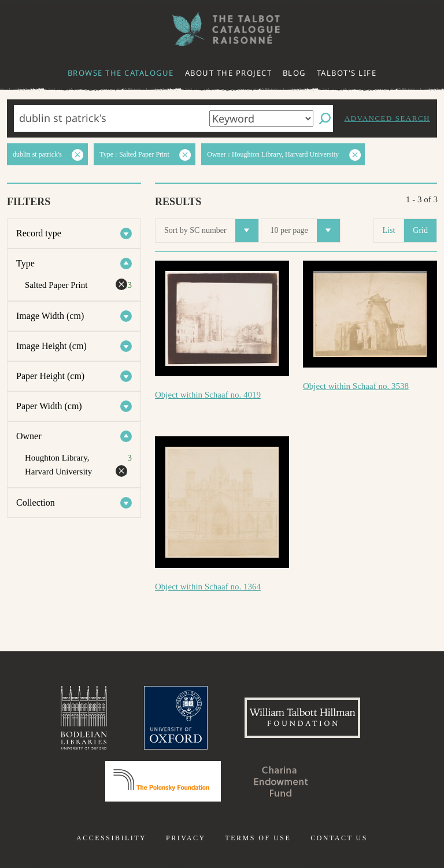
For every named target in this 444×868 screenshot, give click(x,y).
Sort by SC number (211, 231)
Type (25, 263)
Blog (294, 73)
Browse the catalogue (121, 73)
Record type (39, 233)
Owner (29, 436)
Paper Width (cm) (49, 406)
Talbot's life (347, 73)
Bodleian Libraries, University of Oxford (84, 718)
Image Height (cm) (51, 346)
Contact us (339, 838)
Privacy (186, 838)
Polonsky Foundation (163, 781)
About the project (229, 73)
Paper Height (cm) (50, 376)
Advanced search (387, 118)
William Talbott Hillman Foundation (302, 718)
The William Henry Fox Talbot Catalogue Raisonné (222, 29)
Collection (36, 502)
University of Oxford (176, 718)
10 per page (305, 231)
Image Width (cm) (50, 316)
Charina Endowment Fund (281, 781)
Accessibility (111, 838)
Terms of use (258, 838)
